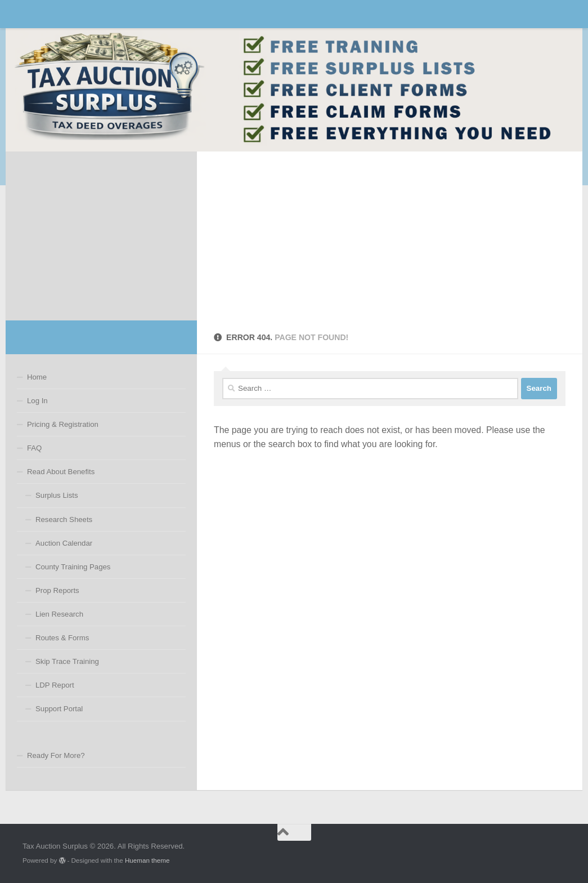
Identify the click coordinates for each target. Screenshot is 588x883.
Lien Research (59, 614)
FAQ (34, 448)
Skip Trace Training (67, 661)
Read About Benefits (61, 472)
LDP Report (55, 685)
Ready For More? (56, 755)
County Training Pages (73, 567)
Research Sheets (64, 519)
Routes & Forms (62, 638)
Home (37, 377)
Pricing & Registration (63, 424)
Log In (37, 401)
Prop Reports (57, 590)
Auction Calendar (64, 543)
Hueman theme (147, 860)
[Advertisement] (390, 236)
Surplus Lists (57, 495)
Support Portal (59, 709)
